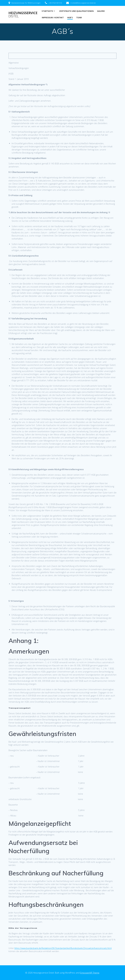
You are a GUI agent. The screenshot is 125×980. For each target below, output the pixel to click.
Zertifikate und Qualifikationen (76, 11)
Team (79, 18)
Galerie (101, 11)
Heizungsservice (23, 15)
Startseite (47, 11)
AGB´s (70, 18)
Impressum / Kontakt (53, 18)
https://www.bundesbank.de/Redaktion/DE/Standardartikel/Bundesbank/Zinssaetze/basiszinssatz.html (63, 948)
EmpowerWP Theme (90, 973)
